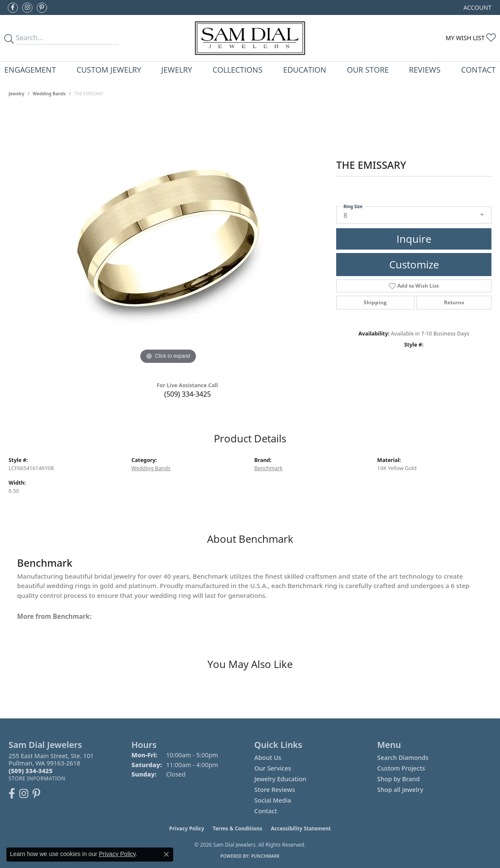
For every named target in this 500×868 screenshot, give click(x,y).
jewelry (16, 94)
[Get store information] (37, 778)
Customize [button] (414, 264)
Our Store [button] (368, 69)
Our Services (273, 768)
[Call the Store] (31, 771)
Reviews (425, 69)
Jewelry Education (281, 779)
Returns (454, 302)
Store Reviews (275, 790)
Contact (478, 69)
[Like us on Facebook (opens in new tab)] (13, 8)
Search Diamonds (403, 758)
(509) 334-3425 (188, 394)
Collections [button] (238, 69)
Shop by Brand (399, 779)
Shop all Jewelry (400, 790)
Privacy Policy (187, 828)
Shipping (375, 302)
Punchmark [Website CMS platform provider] (265, 856)
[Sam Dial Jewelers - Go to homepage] (250, 38)
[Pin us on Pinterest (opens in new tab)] (42, 8)
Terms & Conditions (237, 828)
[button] (477, 7)
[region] (168, 238)
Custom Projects (401, 768)
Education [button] (305, 69)
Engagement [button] (30, 69)
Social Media (273, 800)
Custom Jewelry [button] (109, 69)
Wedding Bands (49, 94)
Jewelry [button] (177, 69)
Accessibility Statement (301, 828)
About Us (268, 758)
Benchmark (269, 468)
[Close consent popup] (166, 854)
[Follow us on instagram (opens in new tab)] (27, 8)
